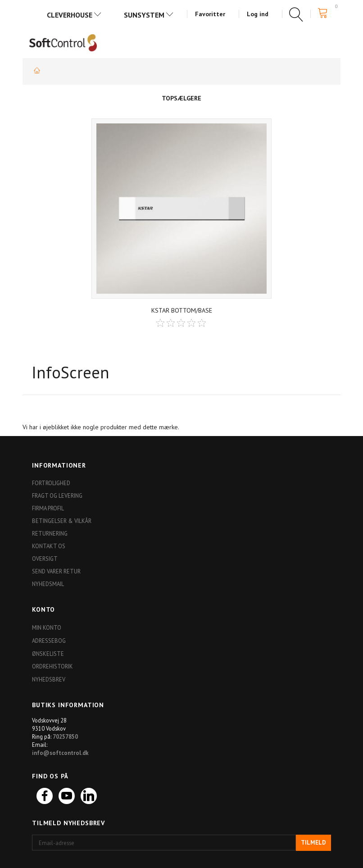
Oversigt (45, 559)
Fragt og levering (57, 495)
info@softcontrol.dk (60, 753)
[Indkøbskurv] (325, 13)
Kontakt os (49, 546)
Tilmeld (313, 843)
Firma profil (48, 508)
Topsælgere (181, 98)
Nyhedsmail (48, 584)
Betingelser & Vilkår (62, 521)
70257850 (65, 736)
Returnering (50, 533)
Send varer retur (56, 571)
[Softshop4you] (63, 42)
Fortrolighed (51, 483)
